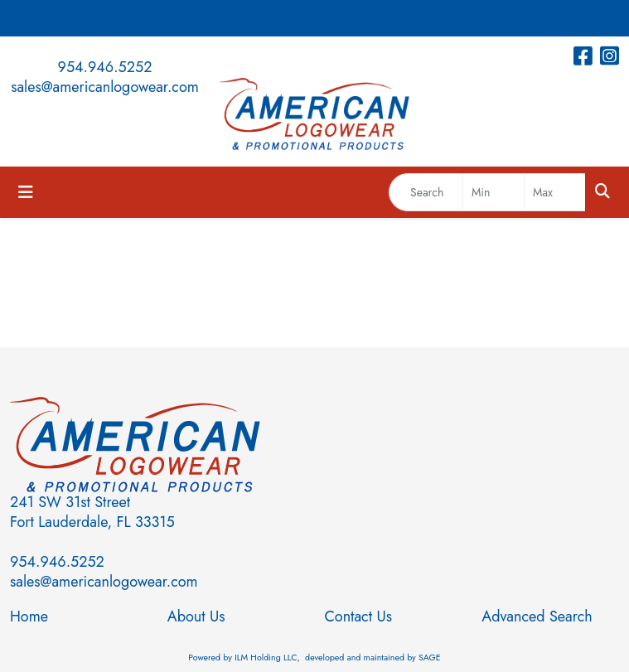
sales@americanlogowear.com (105, 87)
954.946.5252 (105, 67)
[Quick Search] (426, 192)
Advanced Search (537, 616)
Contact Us (358, 616)
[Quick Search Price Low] (494, 192)
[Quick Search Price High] (555, 192)
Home (29, 616)
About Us (196, 616)
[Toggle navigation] (26, 193)
